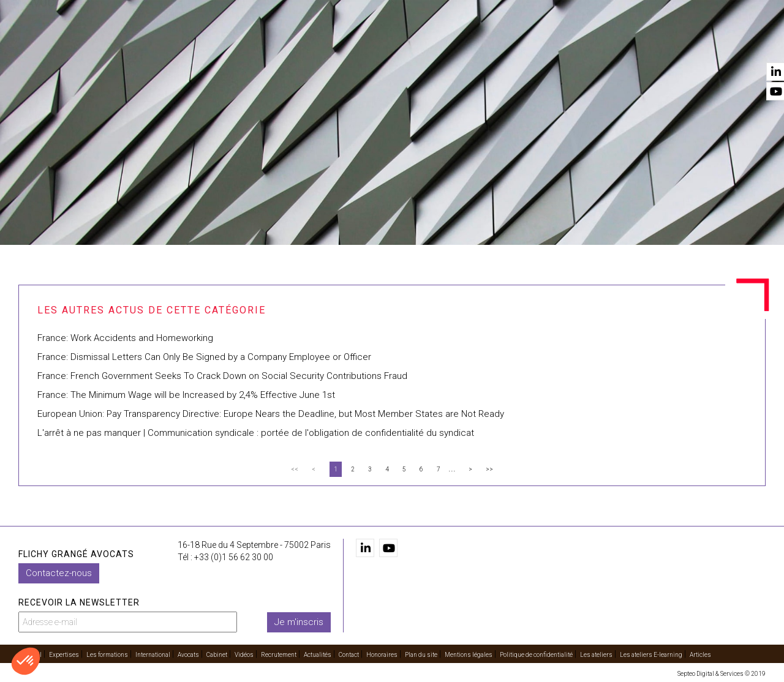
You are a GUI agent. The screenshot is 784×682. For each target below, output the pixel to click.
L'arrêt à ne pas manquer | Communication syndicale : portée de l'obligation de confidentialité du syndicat (256, 433)
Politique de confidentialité (536, 655)
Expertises (243, 43)
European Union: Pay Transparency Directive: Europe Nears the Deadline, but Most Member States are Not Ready (271, 414)
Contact (746, 43)
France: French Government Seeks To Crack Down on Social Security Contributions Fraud (222, 376)
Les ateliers (596, 655)
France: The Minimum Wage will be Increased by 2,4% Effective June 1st (186, 395)
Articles (700, 655)
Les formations (316, 43)
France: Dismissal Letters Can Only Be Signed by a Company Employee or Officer (204, 357)
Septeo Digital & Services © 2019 (722, 674)
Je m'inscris (299, 622)
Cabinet (513, 43)
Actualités (688, 43)
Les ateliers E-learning (651, 655)
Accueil (188, 43)
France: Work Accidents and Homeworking (125, 338)
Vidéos (559, 43)
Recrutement (619, 43)
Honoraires (382, 655)
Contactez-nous (59, 573)
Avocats (463, 43)
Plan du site (421, 655)
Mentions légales (469, 655)
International (398, 43)
